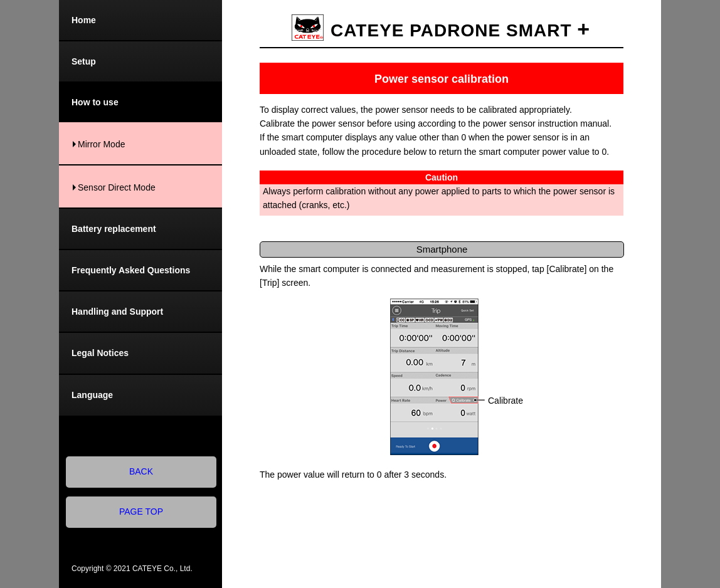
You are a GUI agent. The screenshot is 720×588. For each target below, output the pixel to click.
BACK (141, 471)
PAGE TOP (141, 512)
